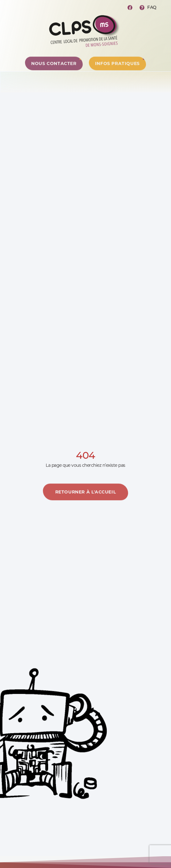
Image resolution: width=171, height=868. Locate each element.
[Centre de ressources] (54, 68)
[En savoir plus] (86, 500)
